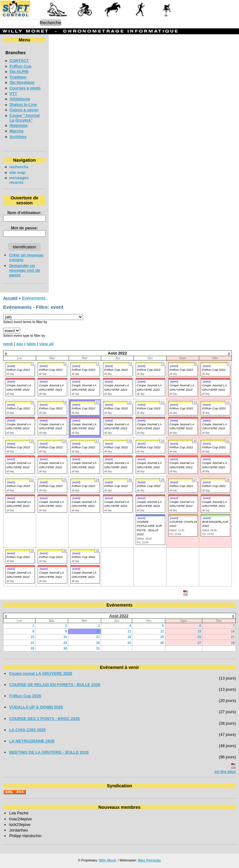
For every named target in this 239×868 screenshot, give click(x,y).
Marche (16, 131)
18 (129, 637)
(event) (11, 366)
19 (162, 637)
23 (65, 643)
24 (98, 643)
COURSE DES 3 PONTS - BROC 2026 (44, 719)
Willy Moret (108, 860)
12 (162, 631)
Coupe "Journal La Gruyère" (24, 118)
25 (129, 643)
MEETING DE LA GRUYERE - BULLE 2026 (49, 752)
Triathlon (18, 77)
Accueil (10, 298)
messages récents (19, 180)
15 (32, 637)
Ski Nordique (22, 82)
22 (32, 643)
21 (233, 637)
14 (233, 631)
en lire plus (225, 772)
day (20, 344)
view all (46, 344)
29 (32, 649)
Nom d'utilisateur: (25, 213)
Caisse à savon (24, 110)
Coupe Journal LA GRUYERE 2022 (19, 426)
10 (98, 631)
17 (98, 637)
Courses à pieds (25, 88)
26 (162, 643)
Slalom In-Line (23, 105)
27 (199, 643)
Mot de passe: (24, 228)
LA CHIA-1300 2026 (27, 730)
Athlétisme (20, 99)
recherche (19, 167)
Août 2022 (119, 616)
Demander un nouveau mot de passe (24, 270)
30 (65, 649)
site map (17, 172)
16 (65, 637)
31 (98, 649)
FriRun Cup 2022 (18, 370)
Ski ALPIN (19, 72)
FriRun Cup (20, 66)
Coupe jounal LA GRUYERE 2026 (41, 673)
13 (199, 631)
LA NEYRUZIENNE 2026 (32, 741)
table (31, 344)
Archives (18, 137)
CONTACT (19, 61)
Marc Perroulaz (149, 860)
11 (129, 631)
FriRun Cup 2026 (25, 696)
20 (199, 637)
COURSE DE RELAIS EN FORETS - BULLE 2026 (55, 685)
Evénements (34, 298)
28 (233, 643)
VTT (13, 94)
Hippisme (18, 125)
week (8, 344)
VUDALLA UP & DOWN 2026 (36, 707)
